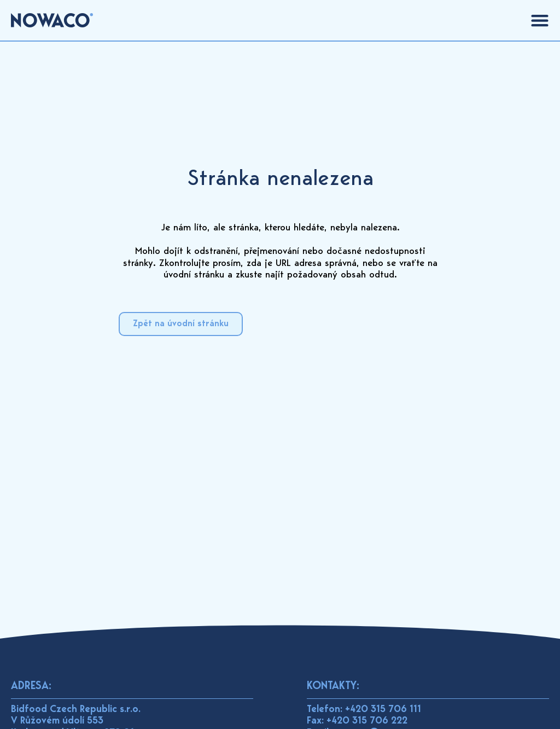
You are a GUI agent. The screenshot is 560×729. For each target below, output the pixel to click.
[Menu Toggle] (540, 20)
